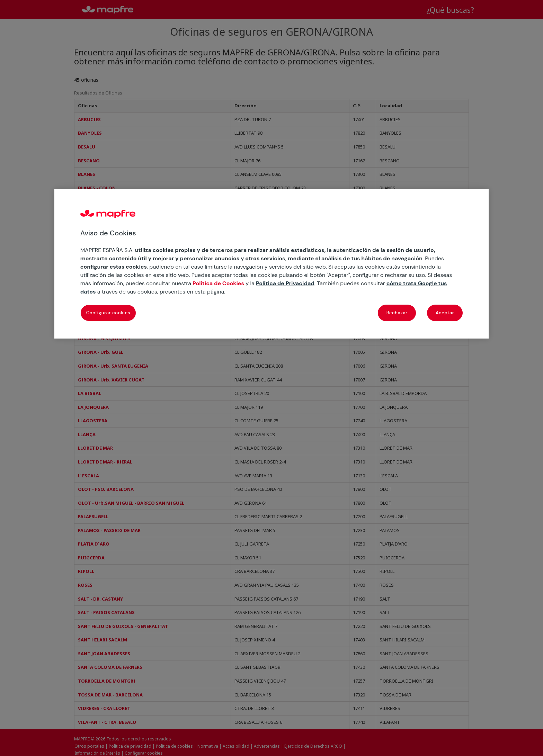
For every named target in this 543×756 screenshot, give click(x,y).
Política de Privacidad (285, 283)
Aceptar (445, 313)
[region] (271, 264)
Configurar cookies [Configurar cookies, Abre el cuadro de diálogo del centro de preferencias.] (108, 313)
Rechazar (397, 313)
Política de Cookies (218, 283)
